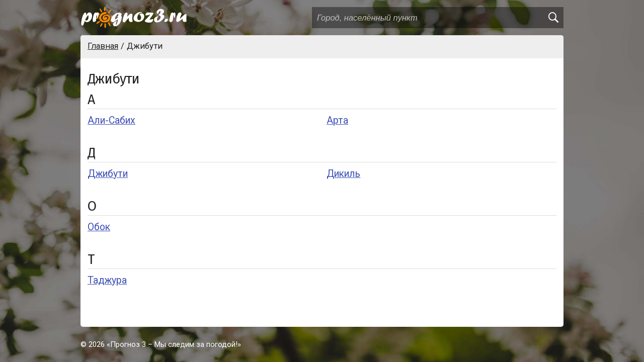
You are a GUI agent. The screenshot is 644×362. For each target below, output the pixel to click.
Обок (99, 227)
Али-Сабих (111, 120)
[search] (553, 18)
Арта (337, 120)
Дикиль (343, 174)
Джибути (108, 174)
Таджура (107, 280)
